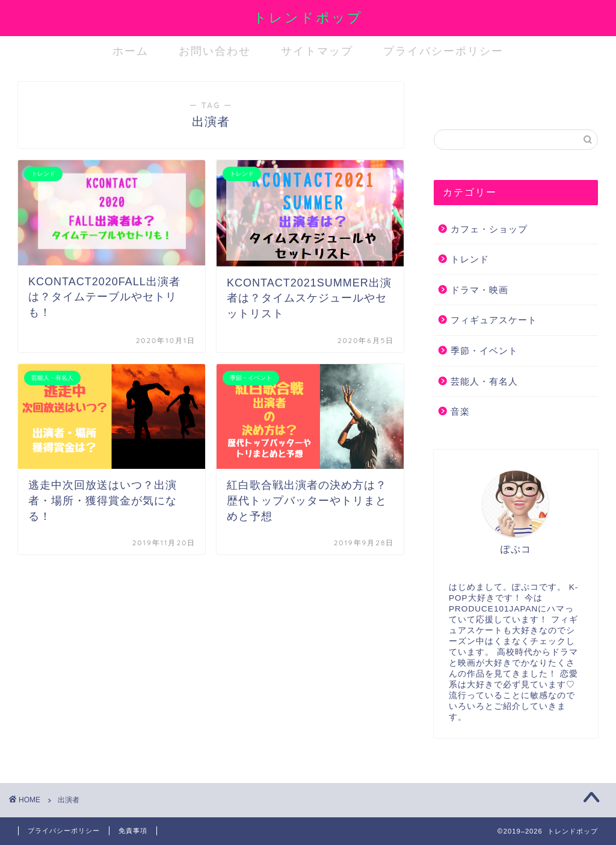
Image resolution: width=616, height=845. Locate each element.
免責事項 (133, 831)
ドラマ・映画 (479, 290)
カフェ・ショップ (489, 229)
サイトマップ (317, 51)
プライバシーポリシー (443, 51)
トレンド (470, 259)
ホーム (131, 51)
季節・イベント (484, 351)
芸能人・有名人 (484, 381)
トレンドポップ (308, 17)
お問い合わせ (215, 51)
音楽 (460, 411)
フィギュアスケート (494, 320)
